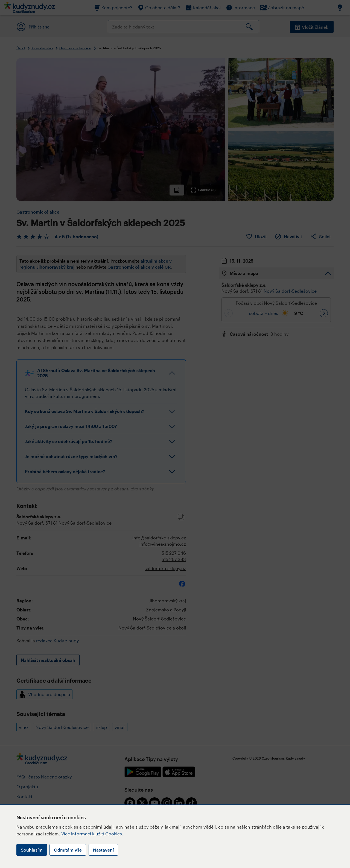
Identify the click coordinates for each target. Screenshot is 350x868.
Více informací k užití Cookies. (92, 834)
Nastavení (103, 850)
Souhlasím (32, 850)
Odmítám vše (68, 850)
